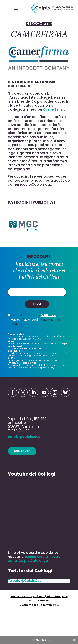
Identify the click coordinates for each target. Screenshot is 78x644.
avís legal (31, 320)
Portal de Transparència (28, 596)
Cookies (44, 601)
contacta (22, 451)
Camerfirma (54, 109)
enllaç (51, 368)
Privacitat (54, 596)
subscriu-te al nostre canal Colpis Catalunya (34, 559)
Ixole (56, 605)
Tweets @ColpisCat (24, 581)
